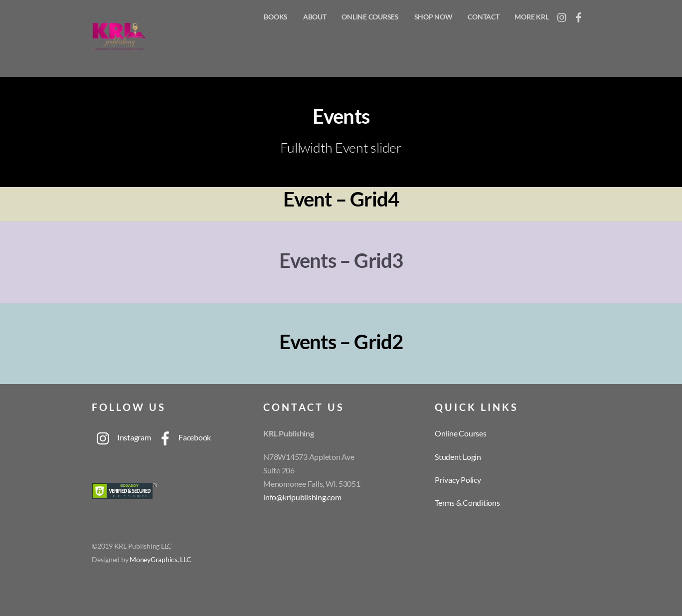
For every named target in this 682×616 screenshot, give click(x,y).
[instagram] (562, 15)
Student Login (458, 457)
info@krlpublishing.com (302, 497)
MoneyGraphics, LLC (161, 560)
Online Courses (370, 17)
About (315, 17)
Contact (483, 17)
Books (276, 17)
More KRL (531, 17)
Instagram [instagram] (121, 437)
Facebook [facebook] (182, 437)
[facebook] (579, 15)
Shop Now (433, 17)
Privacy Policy (458, 480)
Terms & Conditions (467, 503)
